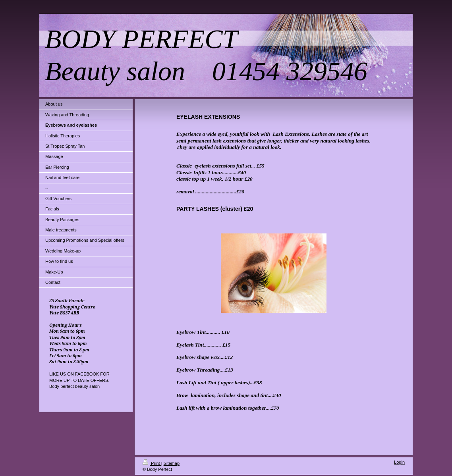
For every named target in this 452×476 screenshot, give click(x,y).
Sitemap (172, 463)
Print (152, 463)
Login (399, 462)
